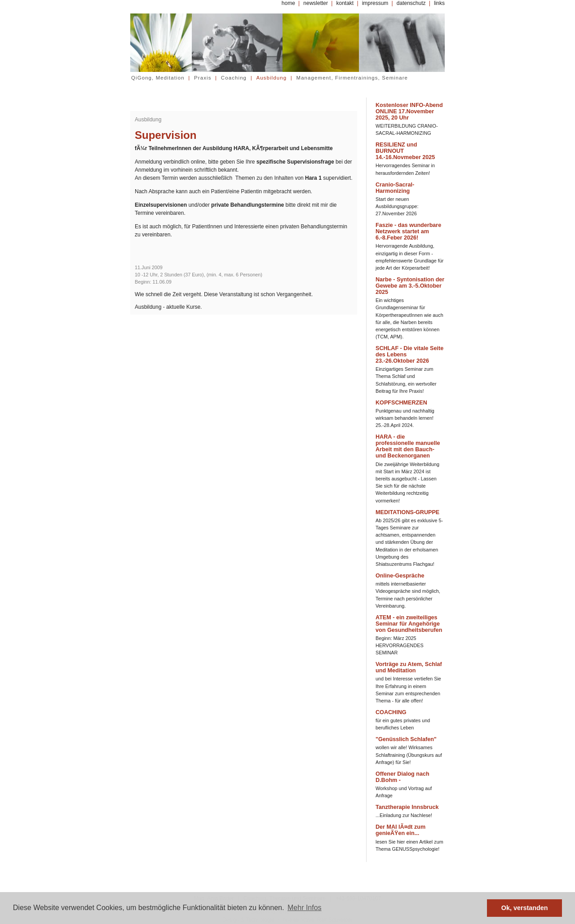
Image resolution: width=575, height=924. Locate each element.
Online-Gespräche (400, 576)
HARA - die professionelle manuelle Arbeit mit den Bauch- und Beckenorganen (408, 446)
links (439, 3)
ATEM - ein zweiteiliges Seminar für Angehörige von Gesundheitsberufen (409, 624)
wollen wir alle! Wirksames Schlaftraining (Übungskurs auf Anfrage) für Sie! (409, 755)
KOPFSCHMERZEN (401, 403)
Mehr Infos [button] (305, 908)
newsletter (316, 3)
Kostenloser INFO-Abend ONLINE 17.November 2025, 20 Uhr (409, 111)
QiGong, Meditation (158, 78)
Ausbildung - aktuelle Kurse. (168, 307)
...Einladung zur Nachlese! (404, 815)
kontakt (345, 3)
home (288, 3)
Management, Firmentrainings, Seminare (352, 78)
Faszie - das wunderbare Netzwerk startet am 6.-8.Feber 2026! (408, 231)
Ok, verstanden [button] (525, 908)
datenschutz (411, 3)
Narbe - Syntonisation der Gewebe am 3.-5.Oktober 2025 (410, 286)
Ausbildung (271, 78)
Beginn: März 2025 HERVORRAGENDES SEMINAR (400, 645)
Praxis (203, 78)
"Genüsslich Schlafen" (406, 739)
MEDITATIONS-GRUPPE (407, 512)
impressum (375, 3)
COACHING (391, 712)
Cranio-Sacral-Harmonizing (395, 188)
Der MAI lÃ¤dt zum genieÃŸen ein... (400, 830)
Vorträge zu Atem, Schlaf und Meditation (409, 667)
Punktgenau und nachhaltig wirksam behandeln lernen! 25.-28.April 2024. (405, 418)
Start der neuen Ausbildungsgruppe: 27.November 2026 (397, 206)
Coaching (234, 78)
